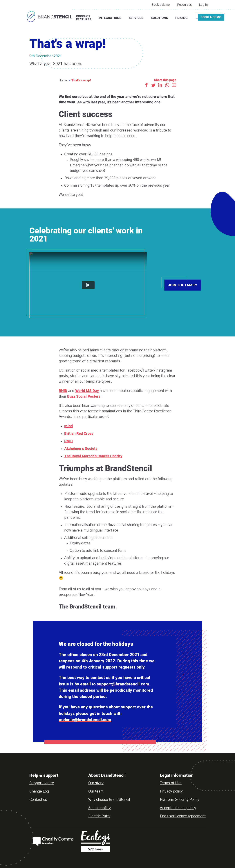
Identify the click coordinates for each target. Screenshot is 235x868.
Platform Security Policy (180, 800)
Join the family (183, 285)
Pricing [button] (181, 18)
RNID (63, 391)
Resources (184, 5)
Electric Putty (99, 816)
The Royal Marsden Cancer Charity (93, 456)
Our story (96, 783)
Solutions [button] (159, 18)
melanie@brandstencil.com (85, 720)
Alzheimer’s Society (81, 449)
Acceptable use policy (178, 808)
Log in (203, 5)
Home (63, 80)
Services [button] (136, 18)
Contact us (38, 800)
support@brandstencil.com (123, 684)
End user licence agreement (183, 816)
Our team (96, 791)
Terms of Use (171, 783)
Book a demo (161, 5)
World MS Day (87, 391)
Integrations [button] (110, 18)
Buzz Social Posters (84, 396)
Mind (68, 426)
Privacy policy (171, 791)
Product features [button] (84, 18)
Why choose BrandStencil (109, 800)
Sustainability (100, 808)
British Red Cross (79, 433)
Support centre (42, 783)
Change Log (39, 791)
